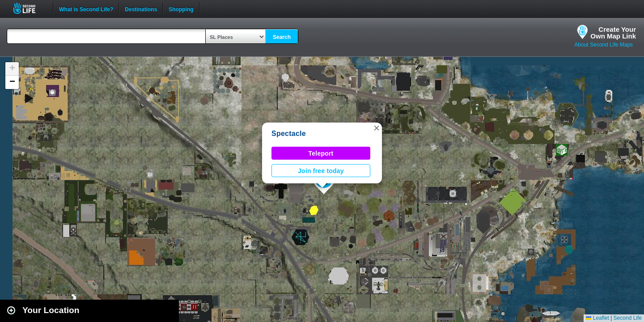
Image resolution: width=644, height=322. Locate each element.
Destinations (141, 8)
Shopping (181, 8)
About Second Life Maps (604, 45)
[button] (377, 128)
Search (282, 37)
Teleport (321, 153)
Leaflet (597, 318)
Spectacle (289, 133)
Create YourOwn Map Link (613, 33)
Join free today (321, 171)
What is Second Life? (86, 8)
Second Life (29, 8)
